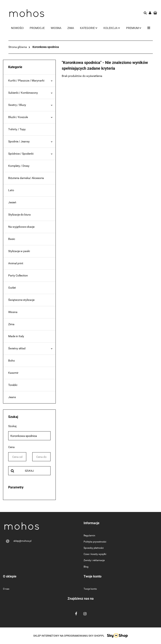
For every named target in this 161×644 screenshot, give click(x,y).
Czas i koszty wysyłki (95, 554)
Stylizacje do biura (19, 215)
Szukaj (29, 471)
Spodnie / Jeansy (30, 141)
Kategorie (89, 28)
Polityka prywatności (95, 542)
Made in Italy (16, 336)
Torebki (13, 385)
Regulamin (89, 536)
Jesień (12, 202)
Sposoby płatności (94, 548)
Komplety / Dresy (19, 166)
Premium (134, 28)
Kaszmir (13, 373)
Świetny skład (30, 348)
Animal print (16, 263)
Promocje (37, 28)
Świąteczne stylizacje (21, 300)
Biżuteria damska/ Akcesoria (26, 178)
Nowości (17, 28)
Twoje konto (90, 589)
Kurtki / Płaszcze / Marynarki (30, 80)
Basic (12, 239)
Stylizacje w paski (19, 251)
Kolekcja (112, 28)
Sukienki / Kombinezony (30, 93)
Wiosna (56, 28)
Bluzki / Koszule (30, 117)
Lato (11, 190)
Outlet (12, 288)
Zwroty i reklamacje (94, 560)
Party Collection (18, 275)
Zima (71, 28)
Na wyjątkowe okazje (21, 227)
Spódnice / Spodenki (30, 154)
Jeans (12, 397)
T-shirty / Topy (17, 129)
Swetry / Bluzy (30, 105)
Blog (86, 567)
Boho (12, 361)
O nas (6, 589)
